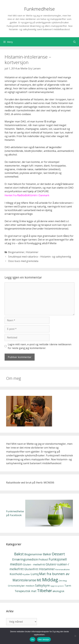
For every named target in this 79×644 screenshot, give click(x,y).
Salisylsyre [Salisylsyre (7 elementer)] (42, 585)
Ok (33, 639)
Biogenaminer (16, 252)
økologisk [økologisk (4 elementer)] (58, 591)
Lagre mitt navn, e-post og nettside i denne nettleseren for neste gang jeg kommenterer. (40, 346)
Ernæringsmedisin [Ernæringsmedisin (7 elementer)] (25, 559)
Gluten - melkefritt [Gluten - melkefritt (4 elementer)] (34, 564)
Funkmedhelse (39, 9)
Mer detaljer (44, 639)
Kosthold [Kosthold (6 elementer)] (16, 574)
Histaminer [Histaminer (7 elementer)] (47, 569)
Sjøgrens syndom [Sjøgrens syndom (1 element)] (57, 586)
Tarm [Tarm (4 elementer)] (68, 586)
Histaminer (32, 252)
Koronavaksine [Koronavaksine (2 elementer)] (63, 569)
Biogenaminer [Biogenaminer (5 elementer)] (33, 554)
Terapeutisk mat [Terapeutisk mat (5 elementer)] (26, 591)
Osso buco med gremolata (23, 261)
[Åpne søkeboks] (74, 42)
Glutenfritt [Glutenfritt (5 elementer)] (31, 569)
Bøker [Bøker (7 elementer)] (47, 554)
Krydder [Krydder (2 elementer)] (26, 574)
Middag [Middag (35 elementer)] (50, 580)
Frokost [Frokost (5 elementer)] (43, 559)
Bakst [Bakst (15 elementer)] (19, 554)
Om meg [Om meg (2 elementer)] (63, 581)
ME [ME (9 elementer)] (39, 580)
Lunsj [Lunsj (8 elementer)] (35, 574)
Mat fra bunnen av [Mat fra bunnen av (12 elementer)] (54, 574)
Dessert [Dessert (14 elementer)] (58, 554)
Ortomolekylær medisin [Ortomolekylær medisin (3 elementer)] (21, 586)
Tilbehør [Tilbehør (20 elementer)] (45, 591)
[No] (75, 636)
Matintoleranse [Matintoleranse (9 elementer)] (24, 580)
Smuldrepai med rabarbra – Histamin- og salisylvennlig (40, 257)
